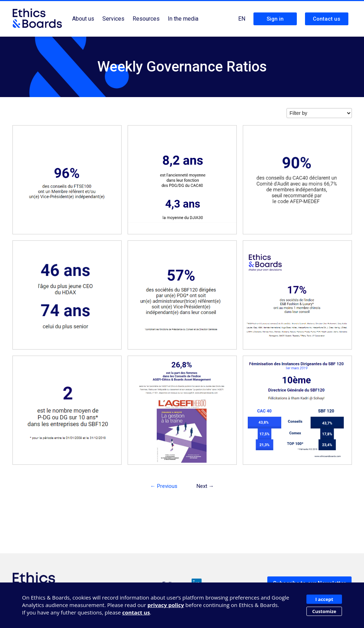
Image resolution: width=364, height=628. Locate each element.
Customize (324, 611)
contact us (136, 612)
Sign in (275, 19)
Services (113, 19)
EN (242, 19)
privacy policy (166, 605)
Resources (146, 19)
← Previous (164, 486)
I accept (324, 599)
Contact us (326, 19)
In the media (183, 19)
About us (83, 19)
